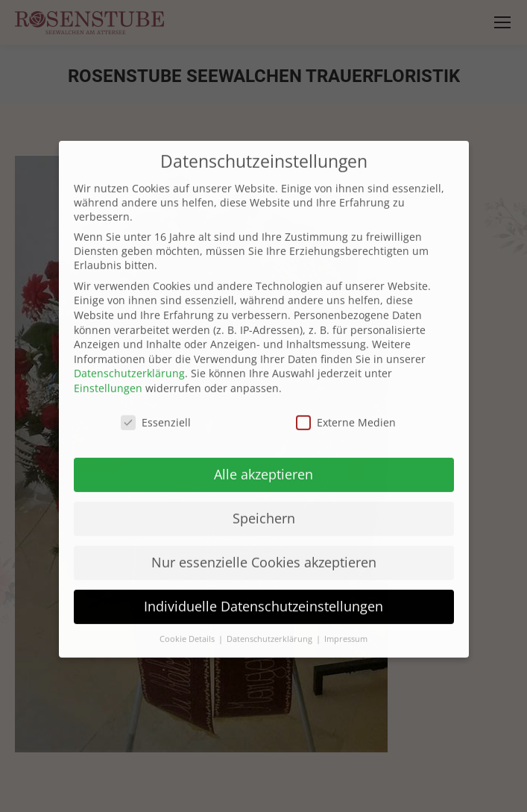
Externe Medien (346, 405)
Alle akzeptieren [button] (263, 458)
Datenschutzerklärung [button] (271, 623)
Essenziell (156, 405)
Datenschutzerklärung (129, 357)
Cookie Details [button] (188, 623)
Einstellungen (108, 371)
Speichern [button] (264, 502)
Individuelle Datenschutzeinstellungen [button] (263, 590)
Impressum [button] (346, 623)
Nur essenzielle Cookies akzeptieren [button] (264, 546)
